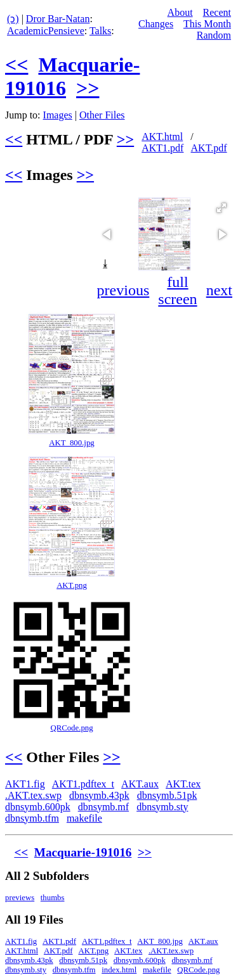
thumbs (53, 898)
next (219, 290)
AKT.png (72, 585)
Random (214, 35)
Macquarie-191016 (83, 852)
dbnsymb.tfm (32, 818)
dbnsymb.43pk (99, 795)
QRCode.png (71, 728)
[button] (221, 208)
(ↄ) (13, 19)
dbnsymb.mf (103, 807)
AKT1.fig (25, 784)
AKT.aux (140, 784)
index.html (119, 970)
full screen (177, 290)
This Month (207, 24)
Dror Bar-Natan (58, 19)
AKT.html (162, 137)
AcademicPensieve (46, 31)
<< (17, 65)
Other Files (102, 115)
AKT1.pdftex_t (83, 784)
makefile (84, 818)
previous (123, 290)
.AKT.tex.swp (33, 795)
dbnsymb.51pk (167, 795)
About (180, 12)
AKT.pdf (209, 148)
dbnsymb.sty (162, 807)
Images (58, 115)
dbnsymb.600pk (38, 807)
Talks (100, 31)
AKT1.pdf (162, 148)
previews (20, 898)
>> (88, 88)
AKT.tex (183, 784)
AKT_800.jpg (71, 443)
